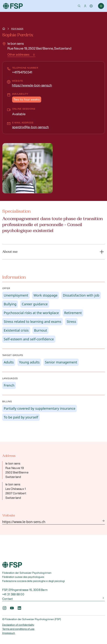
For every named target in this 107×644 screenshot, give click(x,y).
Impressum (9, 633)
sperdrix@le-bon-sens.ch (30, 127)
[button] (79, 6)
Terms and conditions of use (18, 629)
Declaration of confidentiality (18, 625)
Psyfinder (17, 29)
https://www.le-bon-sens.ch (32, 85)
